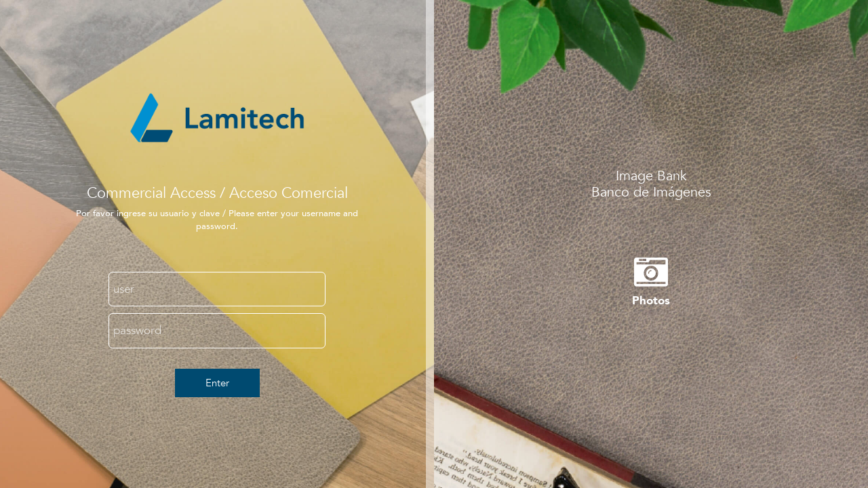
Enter (217, 383)
